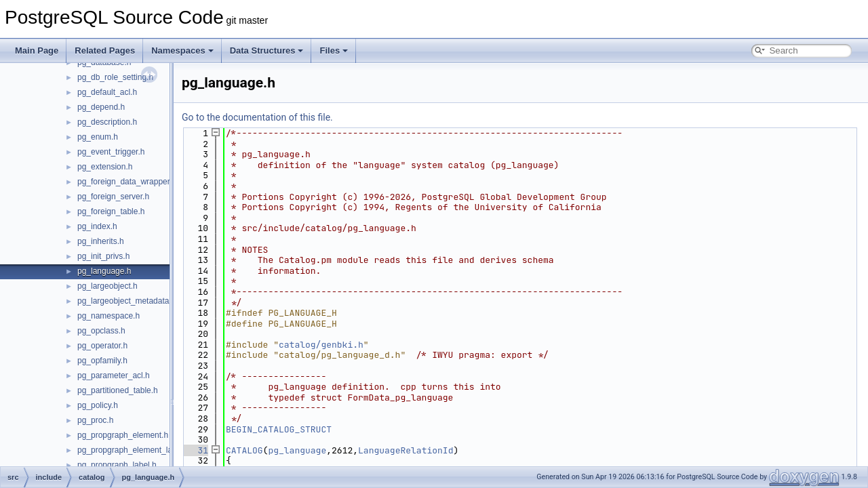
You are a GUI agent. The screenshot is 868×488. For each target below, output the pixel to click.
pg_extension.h (105, 167)
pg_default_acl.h (107, 92)
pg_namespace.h (108, 316)
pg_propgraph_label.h (117, 465)
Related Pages (105, 50)
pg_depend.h (101, 107)
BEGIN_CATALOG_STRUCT (279, 429)
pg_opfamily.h (102, 361)
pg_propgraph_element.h (123, 435)
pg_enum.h (98, 137)
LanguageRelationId (406, 450)
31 (195, 450)
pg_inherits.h (101, 241)
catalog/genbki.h (321, 345)
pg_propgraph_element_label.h (134, 450)
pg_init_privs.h (103, 256)
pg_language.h (104, 271)
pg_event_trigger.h (111, 152)
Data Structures (267, 50)
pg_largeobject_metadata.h (126, 301)
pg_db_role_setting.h (115, 77)
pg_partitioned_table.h (118, 390)
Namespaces (182, 50)
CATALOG (244, 450)
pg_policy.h (98, 405)
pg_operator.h (102, 346)
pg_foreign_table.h (111, 211)
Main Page (37, 50)
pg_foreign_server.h (113, 197)
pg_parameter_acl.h (114, 375)
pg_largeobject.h (107, 286)
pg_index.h (97, 226)
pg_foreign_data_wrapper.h (127, 182)
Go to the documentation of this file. (257, 117)
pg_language (297, 450)
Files (334, 50)
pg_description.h (107, 122)
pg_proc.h (95, 420)
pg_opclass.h (101, 331)
